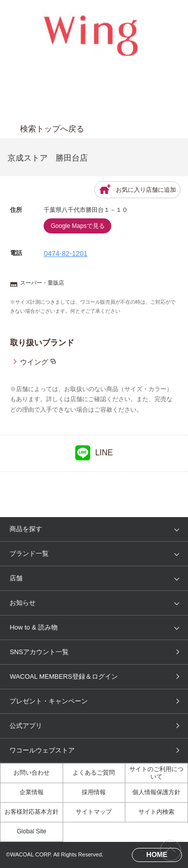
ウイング (34, 362)
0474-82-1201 (65, 254)
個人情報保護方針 (156, 792)
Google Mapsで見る (77, 226)
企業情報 (32, 792)
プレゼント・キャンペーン (49, 701)
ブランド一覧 (29, 553)
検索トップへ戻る (52, 129)
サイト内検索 (156, 812)
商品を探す (26, 529)
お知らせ (23, 603)
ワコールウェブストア (42, 750)
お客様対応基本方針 (32, 812)
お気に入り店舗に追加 (137, 190)
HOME (157, 854)
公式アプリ (26, 726)
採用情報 (94, 792)
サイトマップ (94, 812)
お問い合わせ (32, 773)
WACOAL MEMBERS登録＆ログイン (63, 676)
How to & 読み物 (33, 627)
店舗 (16, 578)
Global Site (31, 831)
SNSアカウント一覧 (39, 652)
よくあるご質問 (94, 773)
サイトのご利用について (156, 773)
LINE (94, 453)
